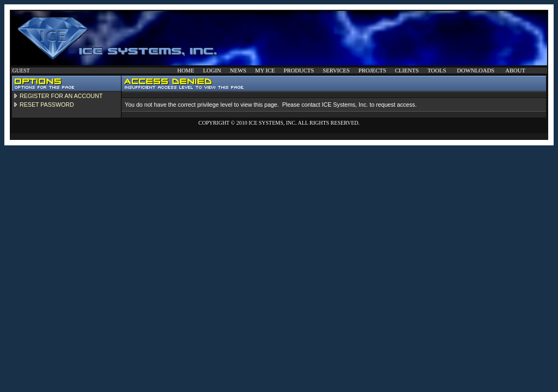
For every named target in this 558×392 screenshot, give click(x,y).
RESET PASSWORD (47, 105)
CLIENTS (407, 71)
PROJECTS (372, 71)
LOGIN (212, 71)
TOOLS (436, 71)
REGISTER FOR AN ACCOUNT (61, 96)
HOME (186, 71)
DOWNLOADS (476, 71)
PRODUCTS (299, 71)
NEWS (238, 71)
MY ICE (265, 71)
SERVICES (336, 71)
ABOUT (515, 71)
